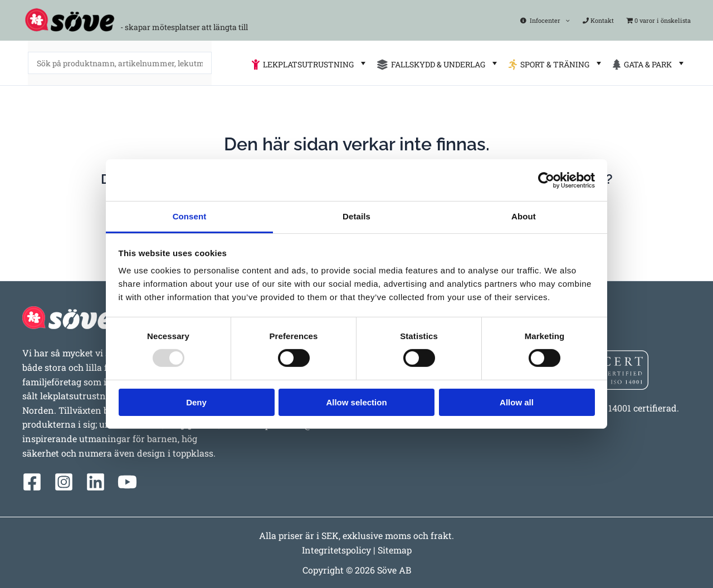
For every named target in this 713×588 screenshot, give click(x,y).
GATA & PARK (649, 63)
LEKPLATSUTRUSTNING (310, 63)
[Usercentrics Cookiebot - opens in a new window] (546, 180)
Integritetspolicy (336, 550)
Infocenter (546, 20)
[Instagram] (64, 482)
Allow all (517, 402)
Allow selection (356, 402)
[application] (566, 20)
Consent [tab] (190, 216)
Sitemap (395, 550)
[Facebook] (32, 482)
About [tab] (524, 216)
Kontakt (599, 20)
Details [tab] (356, 216)
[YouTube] (127, 482)
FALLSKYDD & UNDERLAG (438, 63)
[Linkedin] (96, 482)
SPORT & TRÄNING (556, 63)
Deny (196, 402)
